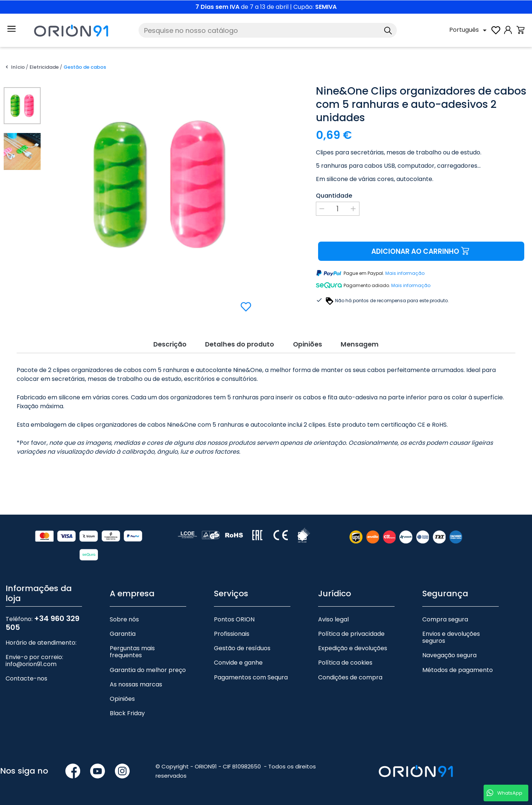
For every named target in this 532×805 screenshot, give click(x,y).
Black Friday (127, 713)
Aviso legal (333, 619)
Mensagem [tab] (367, 344)
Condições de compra (350, 677)
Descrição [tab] (163, 344)
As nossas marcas (136, 684)
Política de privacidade (351, 633)
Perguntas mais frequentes (132, 652)
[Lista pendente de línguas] (469, 30)
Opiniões (122, 698)
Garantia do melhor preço (148, 670)
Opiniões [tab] (310, 344)
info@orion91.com (31, 664)
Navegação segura (449, 655)
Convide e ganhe (238, 663)
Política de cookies (345, 663)
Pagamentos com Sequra (251, 677)
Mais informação (405, 274)
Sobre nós (124, 619)
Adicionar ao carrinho (421, 251)
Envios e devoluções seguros (451, 637)
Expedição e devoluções (353, 648)
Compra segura (445, 619)
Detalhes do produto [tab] (238, 344)
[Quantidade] (338, 209)
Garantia (123, 633)
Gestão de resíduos (242, 648)
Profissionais (232, 633)
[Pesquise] (268, 30)
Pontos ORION (234, 619)
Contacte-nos (26, 678)
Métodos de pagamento (458, 670)
